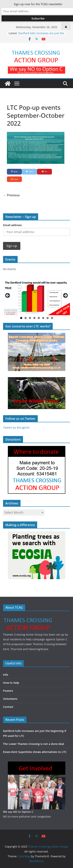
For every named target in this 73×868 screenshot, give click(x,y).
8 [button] (52, 318)
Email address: (13, 225)
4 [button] (34, 318)
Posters (8, 691)
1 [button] (21, 318)
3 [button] (30, 318)
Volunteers (10, 699)
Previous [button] (8, 296)
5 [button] (39, 318)
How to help (11, 683)
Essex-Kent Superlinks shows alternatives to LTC (35, 752)
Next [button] (65, 296)
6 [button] (43, 318)
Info (6, 675)
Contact (8, 707)
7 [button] (48, 318)
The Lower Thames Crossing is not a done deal (34, 744)
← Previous (11, 195)
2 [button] (26, 318)
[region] (36, 297)
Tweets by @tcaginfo (16, 428)
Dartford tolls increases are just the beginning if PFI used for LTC (41, 35)
